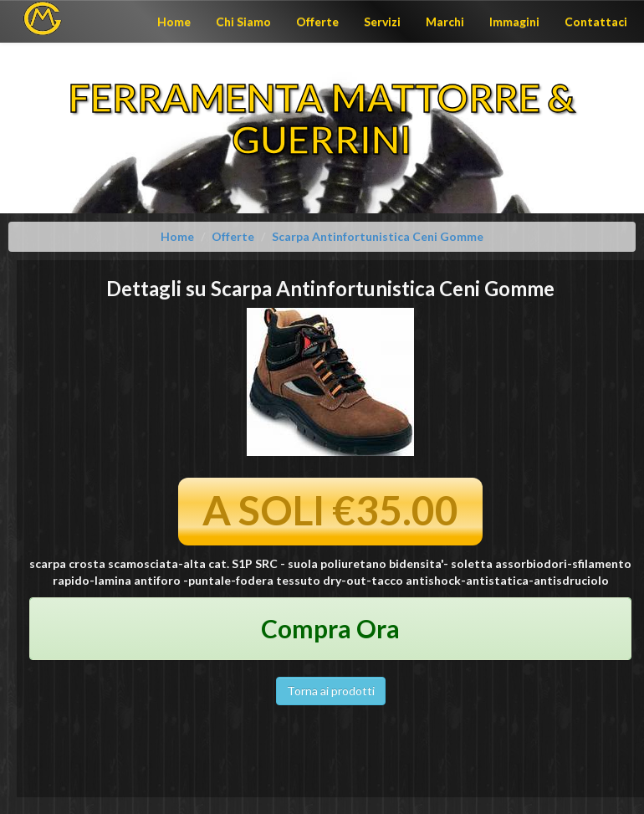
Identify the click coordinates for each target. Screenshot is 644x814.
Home (174, 21)
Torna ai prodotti (331, 691)
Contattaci (596, 21)
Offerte (317, 21)
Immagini (514, 21)
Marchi (445, 21)
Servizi (382, 21)
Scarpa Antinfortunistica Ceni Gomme (378, 236)
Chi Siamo (243, 21)
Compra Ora (330, 628)
